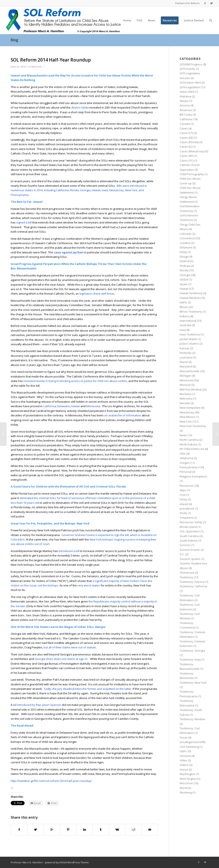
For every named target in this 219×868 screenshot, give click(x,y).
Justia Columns (189, 344)
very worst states (89, 585)
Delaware (63, 406)
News (183, 435)
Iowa (183, 330)
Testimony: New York (193, 683)
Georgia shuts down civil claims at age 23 (61, 659)
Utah (183, 751)
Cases (184, 128)
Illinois (184, 307)
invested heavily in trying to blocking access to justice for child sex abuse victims (75, 381)
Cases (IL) (186, 147)
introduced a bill (69, 551)
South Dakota (189, 540)
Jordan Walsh (188, 339)
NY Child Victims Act (192, 449)
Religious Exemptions (193, 476)
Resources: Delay (191, 522)
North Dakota (188, 444)
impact (184, 504)
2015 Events (187, 69)
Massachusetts (190, 371)
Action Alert (187, 92)
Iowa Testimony (190, 334)
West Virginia (188, 779)
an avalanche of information (123, 415)
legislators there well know (97, 294)
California (50, 406)
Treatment (186, 518)
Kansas (185, 348)
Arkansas (186, 110)
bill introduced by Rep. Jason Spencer (37, 705)
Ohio (183, 454)
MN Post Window (191, 389)
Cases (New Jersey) (192, 151)
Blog (14, 40)
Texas (184, 737)
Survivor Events (190, 550)
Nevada (185, 403)
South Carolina (189, 536)
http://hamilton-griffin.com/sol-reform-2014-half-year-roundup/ (51, 781)
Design (184, 257)
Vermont (185, 756)
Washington (187, 774)
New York (36, 67)
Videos (184, 765)
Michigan (185, 376)
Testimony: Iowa (190, 659)
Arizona (185, 105)
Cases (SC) (186, 160)
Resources (187, 486)
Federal (185, 261)
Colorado (186, 234)
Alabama (185, 96)
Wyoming (186, 792)
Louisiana (186, 357)
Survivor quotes (190, 559)
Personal (186, 472)
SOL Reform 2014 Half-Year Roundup (51, 60)
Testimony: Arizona (192, 582)
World (183, 788)
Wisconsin (186, 783)
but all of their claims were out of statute (70, 647)
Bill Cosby (186, 115)
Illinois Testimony (191, 311)
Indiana (185, 316)
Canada (185, 124)
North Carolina (189, 440)
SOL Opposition (190, 531)
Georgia (185, 275)
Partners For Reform (187, 3)
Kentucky (186, 353)
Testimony (186, 577)
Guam (184, 284)
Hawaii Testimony (191, 293)
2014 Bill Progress (191, 64)
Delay (183, 252)
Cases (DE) (186, 138)
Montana (186, 394)
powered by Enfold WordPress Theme (67, 862)
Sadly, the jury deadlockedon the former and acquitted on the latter (88, 689)
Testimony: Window (192, 719)
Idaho (183, 302)
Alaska (184, 101)
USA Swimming (189, 747)
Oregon (185, 463)
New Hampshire (190, 408)
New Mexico (187, 417)
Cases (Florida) (189, 142)
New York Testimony (193, 426)
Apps (183, 490)
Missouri (185, 385)
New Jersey (187, 412)
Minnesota (93, 406)
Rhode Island (188, 527)
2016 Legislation (190, 87)
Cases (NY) (186, 156)
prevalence (187, 508)
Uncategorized (189, 742)
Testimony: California (193, 586)
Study (183, 513)
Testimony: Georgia (192, 651)
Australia (185, 325)
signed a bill (24, 222)
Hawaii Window (190, 298)
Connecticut (187, 238)
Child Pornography (192, 174)
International (188, 321)
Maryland (186, 366)
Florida (184, 270)
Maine (184, 362)
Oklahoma (186, 458)
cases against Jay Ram (69, 252)
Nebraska (186, 398)
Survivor (185, 545)
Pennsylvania (189, 467)
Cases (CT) (186, 133)
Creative (185, 243)
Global (184, 279)
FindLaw (185, 266)
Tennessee (187, 573)
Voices (184, 770)
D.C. (182, 554)
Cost (183, 495)
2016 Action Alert (190, 82)
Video (183, 760)
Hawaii (75, 406)
